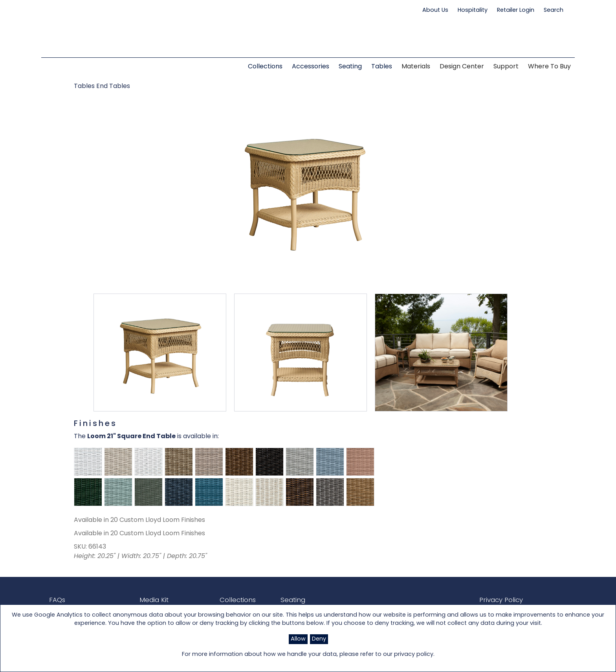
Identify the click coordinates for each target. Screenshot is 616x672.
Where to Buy (549, 67)
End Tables (113, 86)
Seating (277, 600)
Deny (319, 639)
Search (557, 10)
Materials (416, 67)
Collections (226, 600)
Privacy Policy (496, 600)
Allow (298, 639)
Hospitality (473, 10)
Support (506, 67)
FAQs (57, 600)
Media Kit (147, 600)
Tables (85, 86)
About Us (435, 10)
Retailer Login (516, 10)
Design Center (462, 67)
